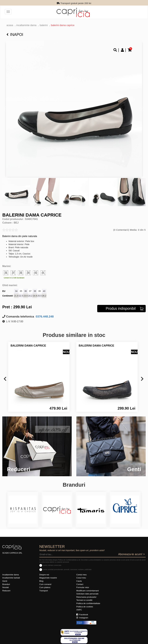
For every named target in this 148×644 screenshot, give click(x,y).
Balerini (44, 25)
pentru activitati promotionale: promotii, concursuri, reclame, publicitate (67, 570)
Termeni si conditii (84, 600)
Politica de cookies (85, 607)
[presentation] (5, 379)
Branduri (6, 584)
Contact (80, 584)
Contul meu (81, 575)
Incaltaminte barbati (11, 578)
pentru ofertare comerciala (52, 565)
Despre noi (44, 575)
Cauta (79, 581)
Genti (5, 581)
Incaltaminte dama (26, 25)
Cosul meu (81, 578)
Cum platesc (45, 587)
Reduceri (6, 591)
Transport (44, 591)
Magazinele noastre (48, 578)
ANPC (79, 610)
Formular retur (83, 587)
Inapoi (15, 34)
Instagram (82, 618)
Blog (41, 581)
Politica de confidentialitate (88, 603)
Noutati (5, 587)
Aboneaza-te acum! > (131, 554)
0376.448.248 (44, 316)
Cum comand (45, 584)
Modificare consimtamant (88, 591)
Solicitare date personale (87, 594)
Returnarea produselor (86, 597)
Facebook (82, 615)
